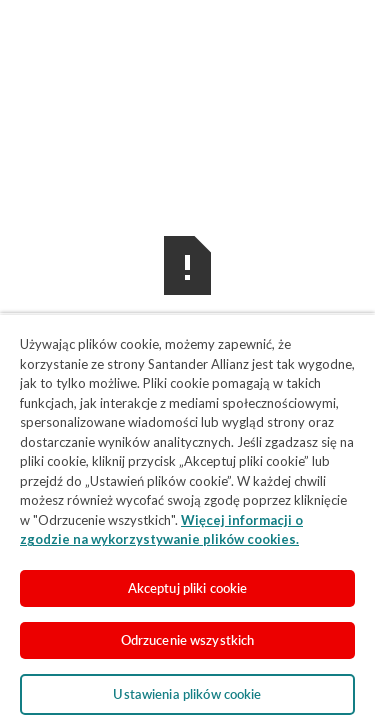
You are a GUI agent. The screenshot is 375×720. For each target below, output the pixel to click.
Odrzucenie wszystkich (188, 640)
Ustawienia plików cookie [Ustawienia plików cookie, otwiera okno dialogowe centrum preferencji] (187, 694)
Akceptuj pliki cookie (188, 588)
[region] (187, 516)
